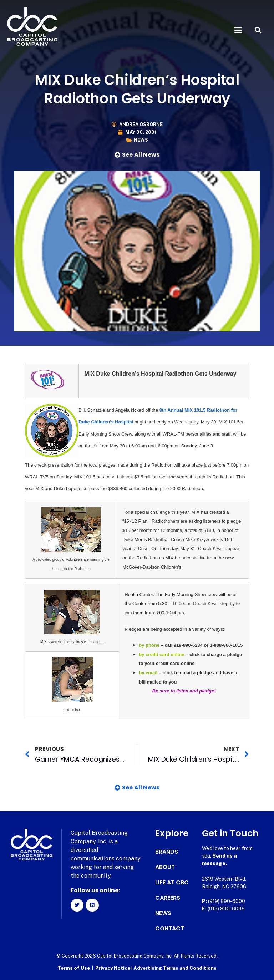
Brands (167, 852)
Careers (168, 898)
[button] (238, 30)
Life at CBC (172, 883)
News (141, 140)
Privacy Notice (113, 968)
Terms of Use (74, 968)
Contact (170, 929)
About (165, 867)
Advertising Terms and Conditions (175, 968)
